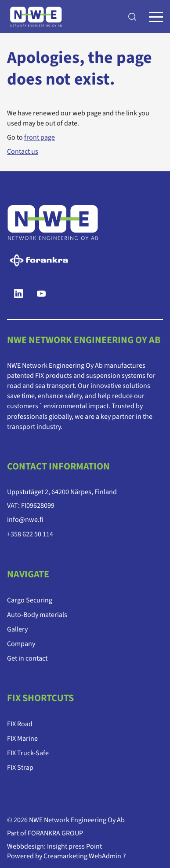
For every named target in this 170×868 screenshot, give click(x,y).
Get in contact (27, 658)
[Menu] (156, 17)
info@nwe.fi (25, 520)
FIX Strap (20, 768)
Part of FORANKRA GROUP (45, 833)
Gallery (17, 629)
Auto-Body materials (37, 614)
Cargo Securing (30, 600)
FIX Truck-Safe (28, 753)
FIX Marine (22, 739)
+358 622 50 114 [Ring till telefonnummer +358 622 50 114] (30, 534)
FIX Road (20, 724)
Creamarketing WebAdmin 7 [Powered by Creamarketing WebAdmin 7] (85, 856)
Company (21, 643)
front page (40, 137)
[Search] (132, 17)
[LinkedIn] (18, 294)
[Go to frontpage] (36, 17)
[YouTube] (41, 294)
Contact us (23, 151)
